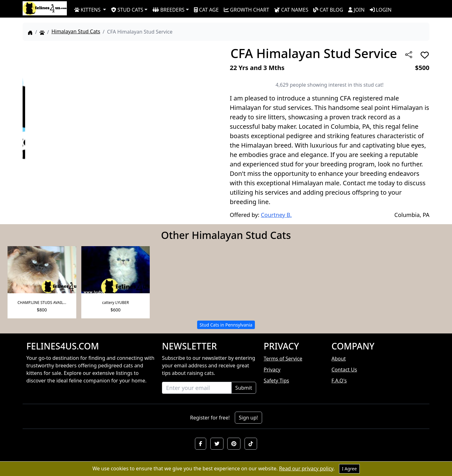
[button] (201, 444)
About (339, 359)
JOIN (356, 10)
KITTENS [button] (87, 10)
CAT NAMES (291, 10)
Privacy (272, 370)
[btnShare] (409, 55)
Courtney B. (276, 215)
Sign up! (248, 418)
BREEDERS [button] (168, 10)
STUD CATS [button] (127, 10)
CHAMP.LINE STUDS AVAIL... (42, 303)
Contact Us (344, 370)
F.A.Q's (339, 381)
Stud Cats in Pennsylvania (226, 325)
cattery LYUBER (116, 303)
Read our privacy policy (306, 468)
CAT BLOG (328, 10)
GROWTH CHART (247, 10)
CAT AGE (206, 10)
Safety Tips (276, 381)
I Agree (349, 469)
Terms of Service (283, 359)
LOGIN (381, 10)
